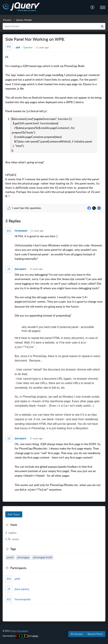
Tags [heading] (13, 549)
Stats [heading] (14, 525)
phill (18, 47)
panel (10, 557)
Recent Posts (95, 634)
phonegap (23, 557)
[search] (54, 26)
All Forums (77, 634)
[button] (93, 7)
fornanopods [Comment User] (21, 231)
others (35, 636)
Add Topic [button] (14, 514)
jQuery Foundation (19, 631)
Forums (7, 20)
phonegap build (43, 557)
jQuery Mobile (24, 20)
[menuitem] (93, 7)
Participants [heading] (18, 568)
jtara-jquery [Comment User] (21, 269)
